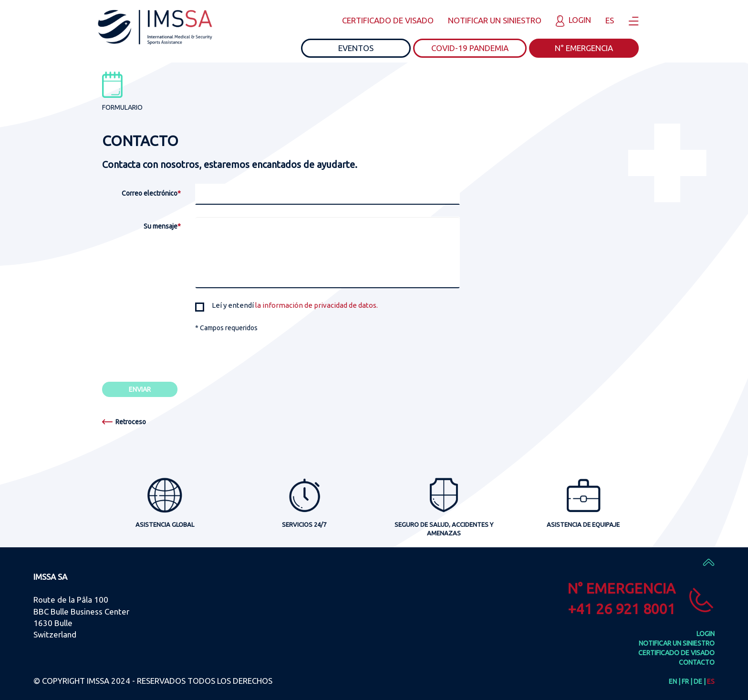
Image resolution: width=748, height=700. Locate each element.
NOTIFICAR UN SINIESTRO (495, 20)
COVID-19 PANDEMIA (470, 48)
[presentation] (268, 351)
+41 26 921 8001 (622, 609)
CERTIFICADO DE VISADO (388, 20)
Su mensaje (162, 226)
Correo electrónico (151, 193)
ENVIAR (140, 389)
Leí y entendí (286, 306)
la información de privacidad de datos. (317, 305)
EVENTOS (356, 48)
